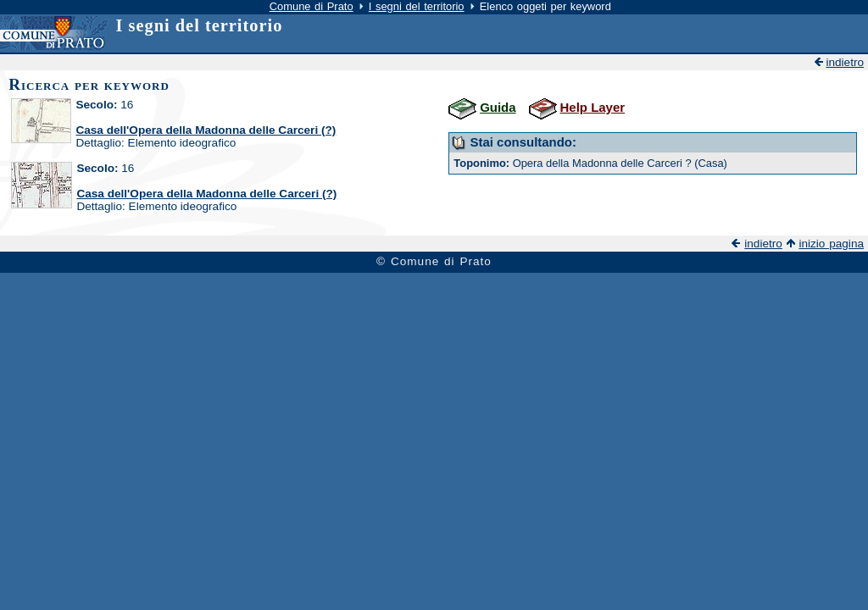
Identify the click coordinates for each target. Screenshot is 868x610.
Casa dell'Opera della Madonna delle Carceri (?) (206, 130)
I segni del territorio (417, 6)
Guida (498, 107)
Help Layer (593, 107)
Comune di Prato (312, 6)
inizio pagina (831, 244)
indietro (845, 62)
